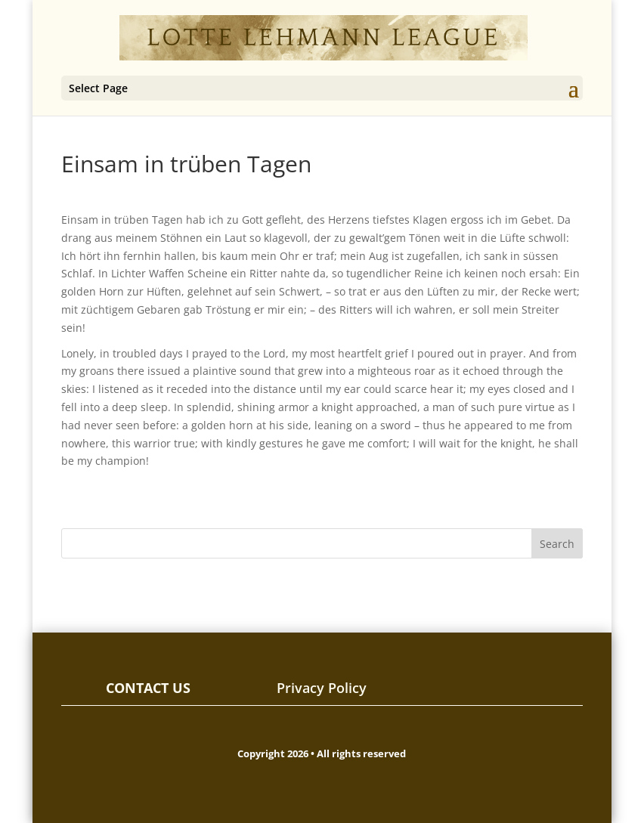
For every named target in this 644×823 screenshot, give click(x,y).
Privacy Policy (322, 688)
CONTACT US (148, 688)
